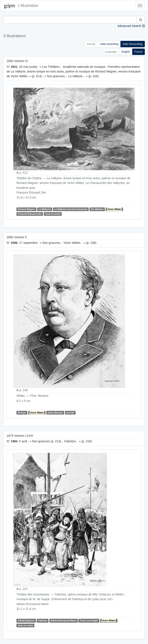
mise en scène (53, 214)
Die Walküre (97, 209)
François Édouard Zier (30, 214)
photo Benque (55, 413)
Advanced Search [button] (129, 26)
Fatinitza (43, 620)
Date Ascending (109, 44)
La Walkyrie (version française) (71, 209)
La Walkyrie (45, 209)
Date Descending (133, 44)
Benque (22, 413)
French (138, 52)
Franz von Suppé (89, 620)
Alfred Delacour (26, 620)
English (126, 52)
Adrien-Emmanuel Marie (63, 620)
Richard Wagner (26, 209)
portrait (70, 413)
